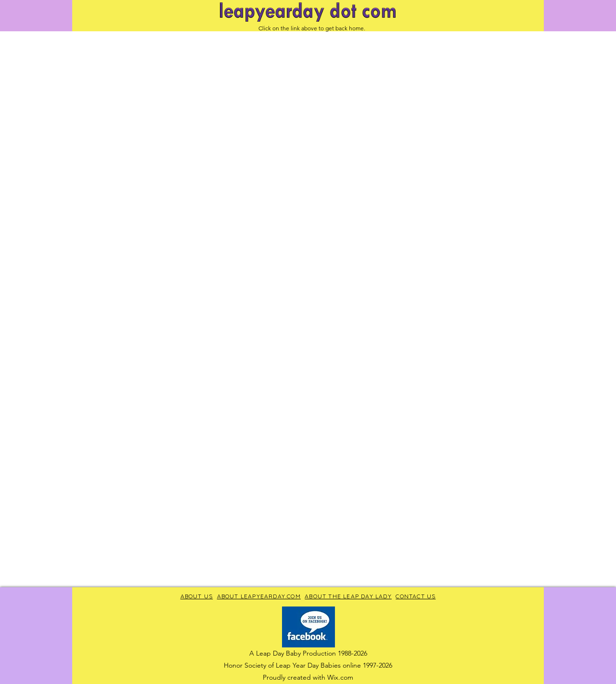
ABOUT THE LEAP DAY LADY (348, 596)
